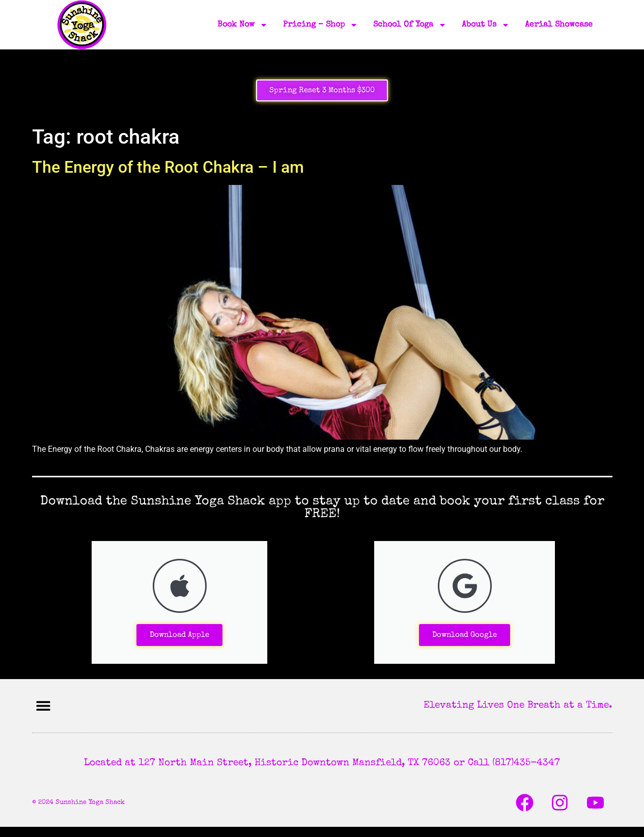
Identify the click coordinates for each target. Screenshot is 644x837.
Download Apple (179, 635)
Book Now (243, 25)
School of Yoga (410, 25)
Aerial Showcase (559, 25)
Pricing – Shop (320, 25)
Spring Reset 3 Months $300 (322, 90)
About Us (486, 25)
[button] (44, 706)
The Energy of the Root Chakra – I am (168, 167)
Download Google (465, 635)
